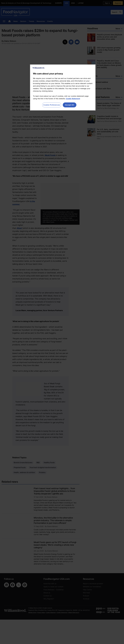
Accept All (70, 105)
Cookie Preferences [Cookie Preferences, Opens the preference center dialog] (52, 105)
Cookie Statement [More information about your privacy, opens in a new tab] (73, 99)
